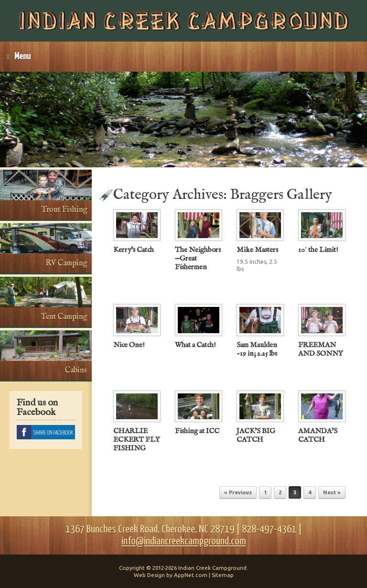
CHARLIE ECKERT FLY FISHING (136, 440)
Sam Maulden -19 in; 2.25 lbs (257, 349)
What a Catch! (195, 345)
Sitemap (223, 575)
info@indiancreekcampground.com (184, 541)
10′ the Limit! (318, 250)
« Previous (238, 492)
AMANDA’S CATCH (318, 435)
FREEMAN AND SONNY (320, 349)
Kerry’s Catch (134, 250)
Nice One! (129, 345)
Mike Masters (257, 250)
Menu (19, 57)
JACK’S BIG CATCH (256, 435)
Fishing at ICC (197, 431)
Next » (332, 492)
